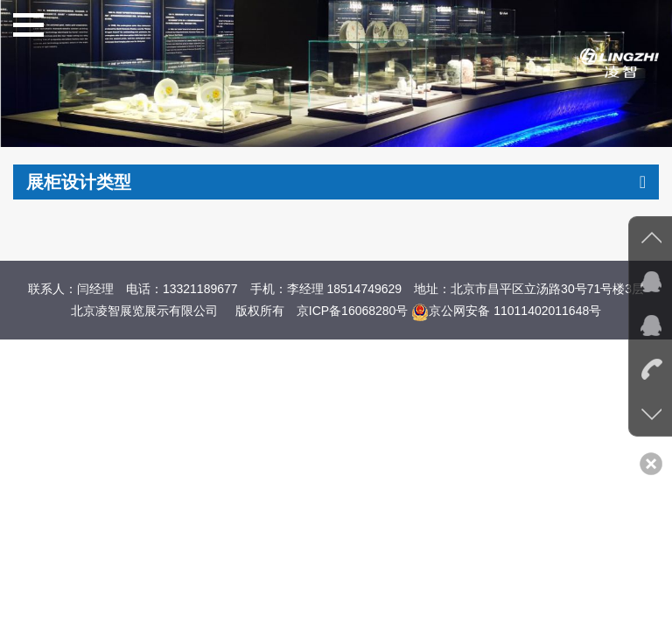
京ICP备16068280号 (353, 311)
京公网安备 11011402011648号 (506, 311)
